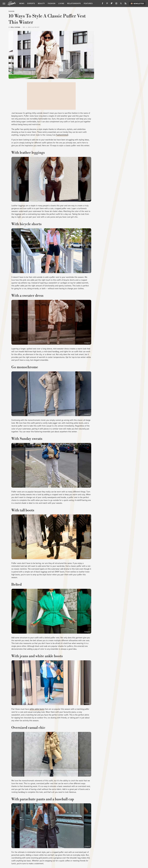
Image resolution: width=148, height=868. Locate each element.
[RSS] (126, 4)
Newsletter (137, 3)
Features (88, 3)
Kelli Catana (15, 27)
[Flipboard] (112, 4)
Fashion (52, 3)
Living (61, 3)
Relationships (74, 3)
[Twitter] (121, 4)
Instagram (87, 200)
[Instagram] (116, 4)
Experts (31, 3)
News (22, 3)
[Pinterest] (107, 4)
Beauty (41, 3)
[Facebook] (103, 4)
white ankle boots (37, 709)
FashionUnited (62, 135)
